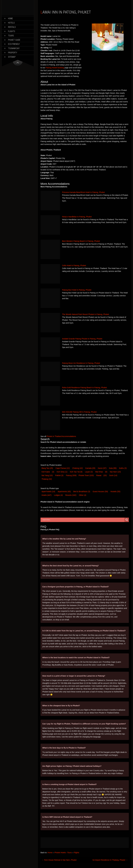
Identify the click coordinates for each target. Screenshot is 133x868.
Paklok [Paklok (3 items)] (59, 475)
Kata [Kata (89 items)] (113, 468)
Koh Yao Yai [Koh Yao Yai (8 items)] (76, 472)
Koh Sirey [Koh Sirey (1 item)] (62, 472)
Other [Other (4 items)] (83, 495)
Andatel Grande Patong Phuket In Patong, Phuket (82, 339)
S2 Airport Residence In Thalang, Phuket (110, 860)
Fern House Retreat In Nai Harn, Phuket (59, 860)
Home (10, 18)
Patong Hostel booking (55, 68)
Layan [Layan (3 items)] (89, 472)
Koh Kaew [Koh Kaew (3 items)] (46, 472)
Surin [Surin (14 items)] (113, 475)
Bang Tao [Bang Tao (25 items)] (47, 468)
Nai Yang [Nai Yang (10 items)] (47, 475)
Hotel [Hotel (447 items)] (46, 495)
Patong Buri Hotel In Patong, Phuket (77, 290)
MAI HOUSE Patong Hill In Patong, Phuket (79, 412)
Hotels (11, 23)
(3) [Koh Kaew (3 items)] (53, 472)
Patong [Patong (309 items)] (71, 475)
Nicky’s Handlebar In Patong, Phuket (77, 217)
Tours (11, 36)
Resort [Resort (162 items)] (71, 495)
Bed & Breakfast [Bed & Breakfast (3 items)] (82, 492)
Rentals (12, 27)
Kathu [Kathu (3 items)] (123, 468)
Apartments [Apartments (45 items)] (64, 492)
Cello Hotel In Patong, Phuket (74, 265)
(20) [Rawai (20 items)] (105, 475)
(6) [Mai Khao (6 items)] (106, 472)
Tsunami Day (14, 48)
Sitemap (12, 57)
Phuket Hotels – (61, 853)
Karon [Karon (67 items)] (102, 468)
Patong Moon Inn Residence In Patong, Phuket (81, 363)
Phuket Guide (14, 40)
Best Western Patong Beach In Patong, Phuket (81, 241)
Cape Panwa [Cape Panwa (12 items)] (63, 468)
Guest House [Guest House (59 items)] (100, 492)
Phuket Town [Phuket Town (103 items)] (86, 475)
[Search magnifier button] (127, 520)
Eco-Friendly (14, 44)
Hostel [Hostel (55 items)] (115, 492)
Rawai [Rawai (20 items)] (99, 475)
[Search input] (83, 520)
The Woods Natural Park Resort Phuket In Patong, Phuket (86, 314)
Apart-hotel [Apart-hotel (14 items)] (48, 492)
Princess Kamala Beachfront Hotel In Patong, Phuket (83, 192)
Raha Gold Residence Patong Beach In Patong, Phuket (84, 388)
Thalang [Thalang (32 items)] (47, 479)
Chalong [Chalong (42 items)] (77, 468)
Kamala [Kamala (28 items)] (90, 468)
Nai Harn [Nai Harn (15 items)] (115, 472)
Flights (12, 31)
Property (13, 53)
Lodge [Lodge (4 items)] (58, 495)
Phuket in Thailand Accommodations (61, 436)
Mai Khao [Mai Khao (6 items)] (99, 472)
